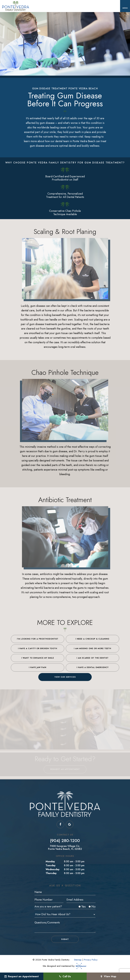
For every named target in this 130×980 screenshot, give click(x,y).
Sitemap (78, 960)
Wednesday (52, 869)
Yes (82, 907)
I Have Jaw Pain (38, 667)
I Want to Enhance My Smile (38, 658)
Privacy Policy (91, 960)
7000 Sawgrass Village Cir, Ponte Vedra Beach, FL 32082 (65, 847)
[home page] (16, 6)
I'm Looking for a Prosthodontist (38, 639)
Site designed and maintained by (63, 966)
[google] (70, 824)
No (92, 907)
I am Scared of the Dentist (93, 658)
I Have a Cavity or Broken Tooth (38, 649)
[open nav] (125, 6)
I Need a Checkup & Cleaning (92, 639)
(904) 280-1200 (65, 841)
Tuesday (51, 865)
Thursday (51, 873)
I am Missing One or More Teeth (92, 649)
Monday (50, 861)
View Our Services (65, 677)
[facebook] (60, 824)
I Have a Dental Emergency (93, 667)
